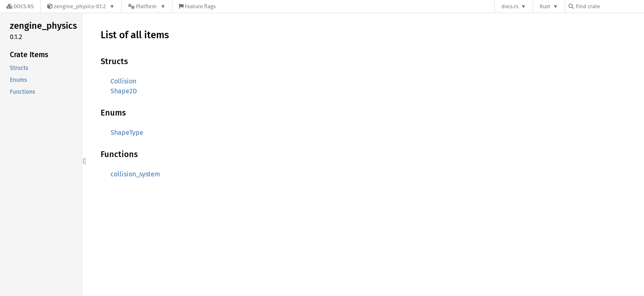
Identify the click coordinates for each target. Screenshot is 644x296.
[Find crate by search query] (609, 6)
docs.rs (510, 6)
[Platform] (147, 6)
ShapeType (127, 133)
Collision (123, 81)
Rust (545, 6)
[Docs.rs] (20, 6)
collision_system (135, 174)
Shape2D (124, 91)
